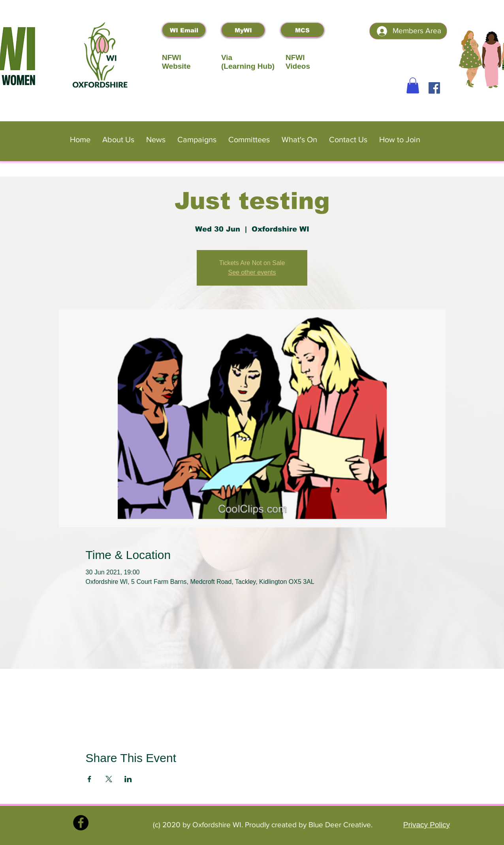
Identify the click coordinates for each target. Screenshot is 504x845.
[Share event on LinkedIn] (128, 779)
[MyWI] (243, 30)
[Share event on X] (109, 779)
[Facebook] (434, 88)
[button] (413, 86)
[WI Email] (184, 30)
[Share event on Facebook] (89, 779)
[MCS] (302, 30)
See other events (252, 272)
